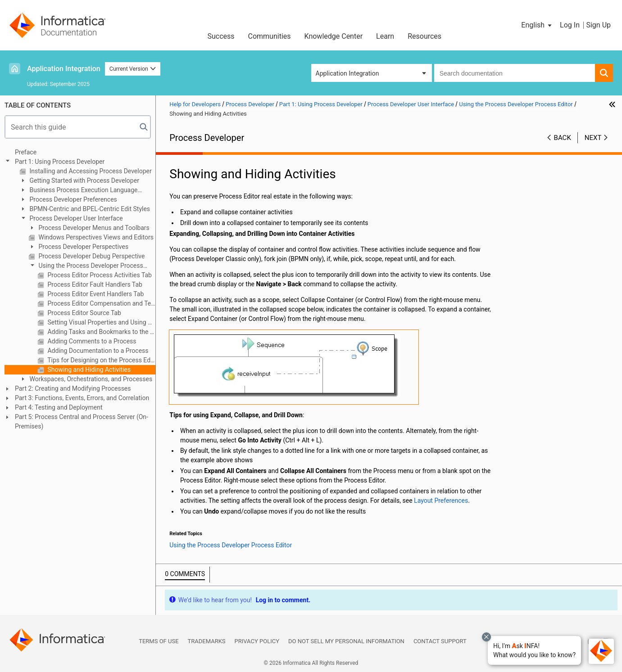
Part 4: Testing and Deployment (59, 407)
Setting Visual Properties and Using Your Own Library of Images (101, 322)
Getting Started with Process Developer (84, 180)
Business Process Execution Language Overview (79, 191)
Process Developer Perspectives (83, 247)
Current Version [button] (133, 69)
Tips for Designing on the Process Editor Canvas (101, 360)
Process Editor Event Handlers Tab (95, 294)
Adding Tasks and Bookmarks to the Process (101, 332)
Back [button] (563, 138)
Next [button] (593, 138)
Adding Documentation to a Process (97, 351)
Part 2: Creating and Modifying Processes (73, 388)
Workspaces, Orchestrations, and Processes (90, 379)
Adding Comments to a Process (91, 341)
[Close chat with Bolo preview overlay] (486, 637)
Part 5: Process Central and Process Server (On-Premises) (82, 422)
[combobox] (515, 73)
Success (221, 36)
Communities (270, 36)
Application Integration (64, 69)
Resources (425, 36)
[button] (534, 650)
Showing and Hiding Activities (88, 370)
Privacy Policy (257, 641)
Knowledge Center (334, 36)
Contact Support (440, 641)
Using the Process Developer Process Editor (86, 266)
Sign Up (598, 25)
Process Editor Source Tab (84, 313)
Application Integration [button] (347, 73)
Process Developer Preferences (73, 199)
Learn (385, 36)
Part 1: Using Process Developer (60, 162)
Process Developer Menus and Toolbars (93, 228)
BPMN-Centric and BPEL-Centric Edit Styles (89, 209)
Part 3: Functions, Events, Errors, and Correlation (82, 398)
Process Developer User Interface (75, 218)
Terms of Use (159, 641)
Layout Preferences (441, 501)
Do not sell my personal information (346, 641)
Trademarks (207, 641)
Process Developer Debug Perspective (91, 256)
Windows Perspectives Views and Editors (95, 237)
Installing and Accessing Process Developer (90, 171)
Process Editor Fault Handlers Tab (94, 284)
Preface (26, 152)
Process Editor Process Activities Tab (99, 275)
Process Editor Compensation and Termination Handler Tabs (101, 303)
